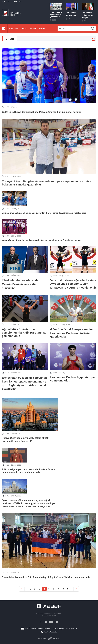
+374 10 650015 (51, 632)
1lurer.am (52, 616)
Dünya (24, 28)
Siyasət (42, 28)
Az (20, 2)
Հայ (4, 2)
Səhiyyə (33, 28)
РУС (15, 2)
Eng (9, 2)
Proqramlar (14, 28)
